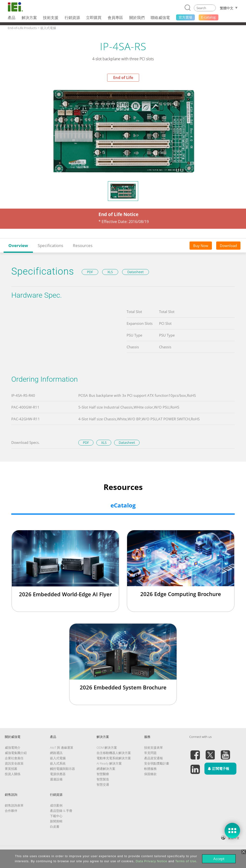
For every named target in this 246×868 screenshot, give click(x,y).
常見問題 (150, 753)
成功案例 (56, 805)
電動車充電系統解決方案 (114, 758)
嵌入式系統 (58, 763)
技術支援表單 (154, 747)
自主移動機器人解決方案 (114, 753)
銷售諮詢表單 (14, 805)
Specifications (50, 245)
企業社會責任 (14, 758)
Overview (18, 245)
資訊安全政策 (14, 763)
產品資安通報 (154, 758)
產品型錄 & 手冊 (61, 811)
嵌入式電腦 (58, 758)
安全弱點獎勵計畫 (157, 763)
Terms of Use (186, 861)
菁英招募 (11, 769)
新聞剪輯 (56, 821)
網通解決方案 (106, 769)
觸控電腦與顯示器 (62, 769)
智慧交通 (103, 784)
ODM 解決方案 (107, 747)
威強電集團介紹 (16, 753)
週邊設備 (56, 779)
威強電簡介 (13, 747)
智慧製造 (103, 779)
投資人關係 (13, 774)
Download (228, 246)
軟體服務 (150, 769)
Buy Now (201, 246)
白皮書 (55, 826)
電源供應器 (58, 774)
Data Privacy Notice (151, 861)
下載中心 (56, 816)
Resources (83, 245)
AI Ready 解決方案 (109, 763)
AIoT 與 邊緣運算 (62, 747)
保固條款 (150, 774)
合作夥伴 (11, 811)
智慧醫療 (103, 774)
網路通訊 (56, 753)
